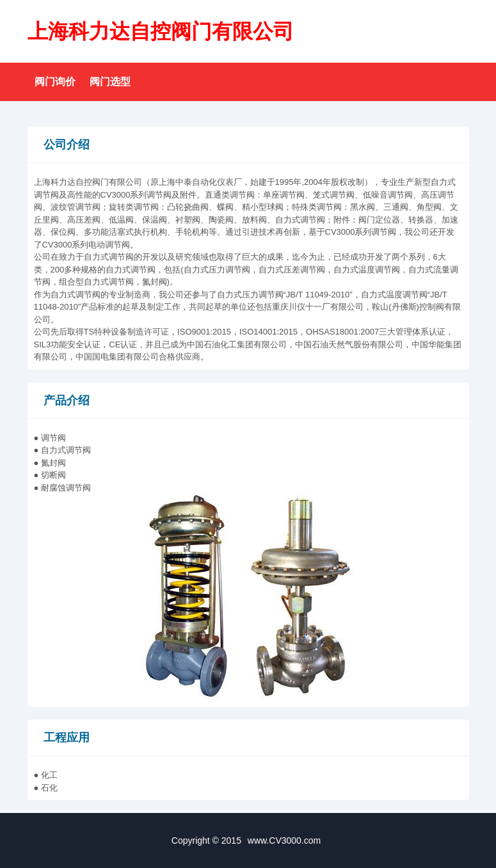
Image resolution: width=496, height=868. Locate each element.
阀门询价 (55, 82)
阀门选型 (110, 82)
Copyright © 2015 (248, 840)
